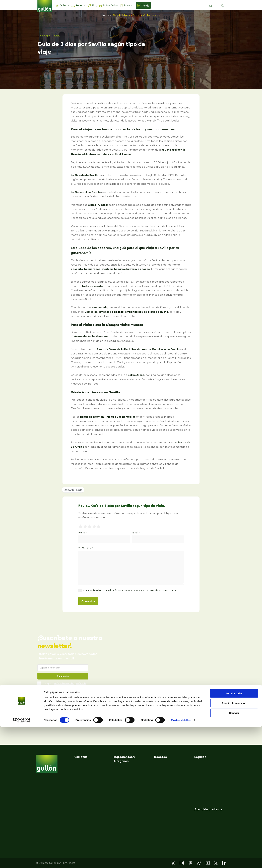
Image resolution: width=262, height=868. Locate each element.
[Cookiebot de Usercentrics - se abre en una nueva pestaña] (22, 861)
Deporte (44, 36)
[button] (222, 6)
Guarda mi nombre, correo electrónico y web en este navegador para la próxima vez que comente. (130, 590)
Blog (94, 5)
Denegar (234, 854)
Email (136, 533)
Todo (56, 36)
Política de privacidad (64, 683)
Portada (107, 15)
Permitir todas (234, 835)
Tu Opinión (86, 548)
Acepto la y (65, 686)
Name (83, 533)
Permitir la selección (234, 845)
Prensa (128, 5)
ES (211, 6)
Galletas (65, 5)
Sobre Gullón (110, 5)
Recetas (81, 5)
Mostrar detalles (181, 861)
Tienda (145, 6)
